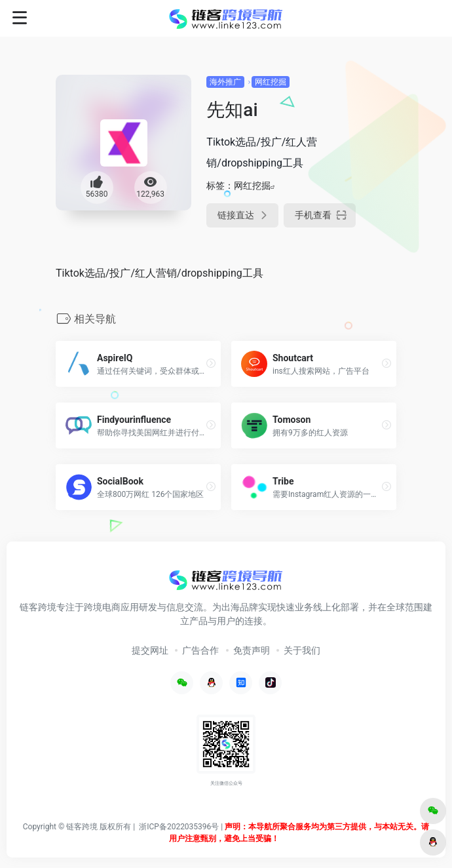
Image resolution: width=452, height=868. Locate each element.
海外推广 (225, 82)
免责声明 (252, 650)
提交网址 (150, 650)
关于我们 (302, 650)
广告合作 (200, 650)
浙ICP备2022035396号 (179, 827)
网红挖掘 (271, 82)
